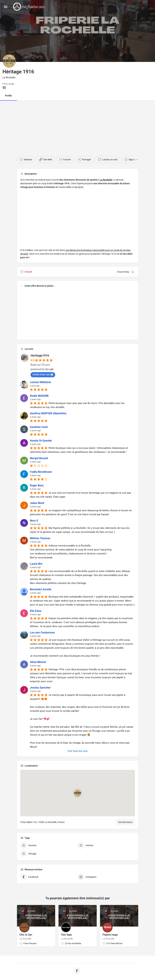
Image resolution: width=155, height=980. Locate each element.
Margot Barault (39, 458)
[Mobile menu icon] (6, 7)
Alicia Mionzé (38, 662)
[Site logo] (30, 7)
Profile (8, 96)
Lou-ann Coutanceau (42, 633)
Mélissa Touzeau (40, 538)
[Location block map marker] (77, 793)
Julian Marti (37, 503)
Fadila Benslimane (41, 472)
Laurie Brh (36, 564)
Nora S (34, 521)
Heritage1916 (40, 355)
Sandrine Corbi (39, 427)
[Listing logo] (9, 61)
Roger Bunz (37, 485)
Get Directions (125, 822)
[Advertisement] (77, 125)
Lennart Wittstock (40, 382)
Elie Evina (36, 611)
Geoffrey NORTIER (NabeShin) (48, 413)
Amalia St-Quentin (41, 441)
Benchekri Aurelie (41, 589)
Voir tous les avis (78, 751)
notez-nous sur (43, 374)
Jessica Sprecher (40, 688)
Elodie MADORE (39, 396)
